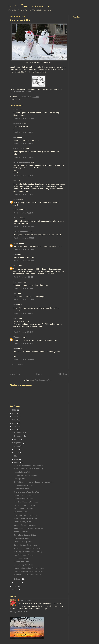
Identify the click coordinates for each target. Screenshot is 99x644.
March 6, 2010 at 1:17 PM (23, 132)
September (19, 443)
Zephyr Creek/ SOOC (22, 532)
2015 (14, 413)
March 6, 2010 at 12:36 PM (24, 118)
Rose (16, 254)
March (17, 463)
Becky (16, 318)
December (18, 433)
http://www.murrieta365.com (20, 92)
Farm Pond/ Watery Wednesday (26, 502)
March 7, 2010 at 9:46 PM (23, 343)
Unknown (17, 337)
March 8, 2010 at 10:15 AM (24, 360)
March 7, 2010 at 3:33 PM (23, 314)
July (16, 449)
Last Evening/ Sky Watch (23, 565)
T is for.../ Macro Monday (23, 509)
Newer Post (15, 374)
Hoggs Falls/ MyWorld (22, 472)
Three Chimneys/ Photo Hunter (26, 518)
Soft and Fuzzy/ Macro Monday (26, 475)
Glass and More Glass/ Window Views (28, 465)
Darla (16, 348)
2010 (14, 430)
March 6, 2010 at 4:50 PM (23, 194)
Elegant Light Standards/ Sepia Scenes (29, 568)
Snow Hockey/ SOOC (22, 558)
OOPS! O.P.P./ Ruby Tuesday (25, 505)
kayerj (16, 243)
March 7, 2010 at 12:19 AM (24, 261)
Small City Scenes (21, 232)
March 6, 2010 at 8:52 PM (23, 213)
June (16, 453)
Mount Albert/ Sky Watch (23, 542)
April (16, 459)
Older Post (62, 374)
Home (39, 374)
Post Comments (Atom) (44, 380)
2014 (14, 417)
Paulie (16, 266)
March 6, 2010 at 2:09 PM (23, 157)
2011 (14, 427)
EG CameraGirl (25, 601)
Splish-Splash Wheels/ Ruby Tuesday (28, 552)
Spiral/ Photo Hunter (22, 538)
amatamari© (18, 123)
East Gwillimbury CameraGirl (30, 6)
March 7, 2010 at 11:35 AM (24, 300)
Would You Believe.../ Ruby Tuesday (28, 575)
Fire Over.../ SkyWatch (22, 522)
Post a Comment (18, 365)
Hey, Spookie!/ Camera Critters (26, 515)
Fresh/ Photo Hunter (22, 489)
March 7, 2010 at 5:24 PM (23, 332)
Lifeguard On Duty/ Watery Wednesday (29, 572)
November (18, 436)
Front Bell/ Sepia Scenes (23, 499)
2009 (14, 586)
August (17, 446)
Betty (16, 305)
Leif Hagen (18, 282)
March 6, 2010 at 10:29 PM (24, 238)
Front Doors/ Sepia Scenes (24, 495)
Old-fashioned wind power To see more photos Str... (34, 482)
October (18, 439)
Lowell (16, 199)
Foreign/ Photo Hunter (22, 562)
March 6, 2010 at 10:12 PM (24, 227)
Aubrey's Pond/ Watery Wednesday (27, 548)
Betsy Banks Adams (22, 162)
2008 (14, 590)
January (18, 582)
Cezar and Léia (19, 148)
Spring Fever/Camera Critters (25, 535)
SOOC (18, 100)
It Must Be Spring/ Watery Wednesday (28, 528)
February (18, 579)
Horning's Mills (19, 479)
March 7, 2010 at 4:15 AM (23, 277)
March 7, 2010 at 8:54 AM (23, 288)
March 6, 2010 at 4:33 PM (23, 176)
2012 (14, 423)
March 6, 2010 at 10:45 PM (24, 249)
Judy (15, 293)
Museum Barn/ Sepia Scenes (25, 525)
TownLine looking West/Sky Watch (27, 492)
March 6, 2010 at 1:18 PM (23, 144)
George (16, 218)
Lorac (16, 110)
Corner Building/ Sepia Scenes (25, 545)
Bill (15, 181)
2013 (14, 420)
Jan (15, 137)
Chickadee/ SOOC (21, 512)
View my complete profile (19, 612)
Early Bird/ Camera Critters (24, 485)
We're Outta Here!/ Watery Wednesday (29, 469)
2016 (14, 410)
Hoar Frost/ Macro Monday (24, 555)
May (16, 456)
